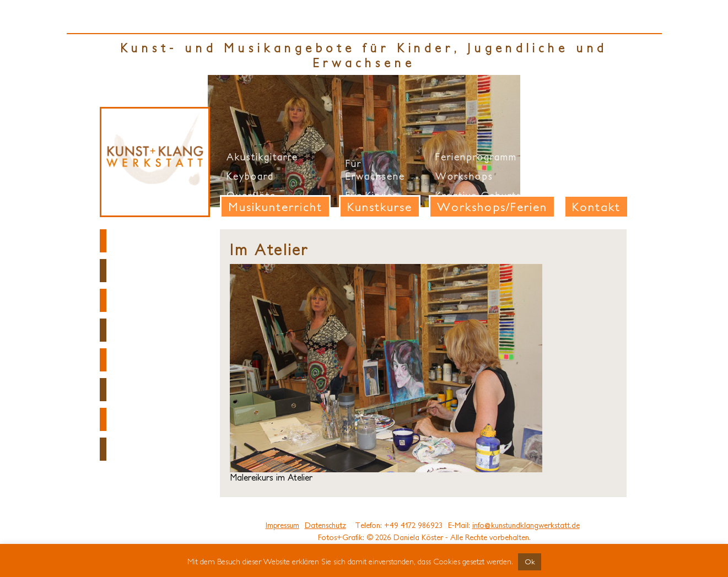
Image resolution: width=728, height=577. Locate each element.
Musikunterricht (275, 207)
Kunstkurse (380, 207)
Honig (129, 449)
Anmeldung (144, 330)
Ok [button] (530, 562)
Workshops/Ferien (492, 207)
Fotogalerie (146, 300)
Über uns (138, 271)
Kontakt (596, 207)
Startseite (141, 241)
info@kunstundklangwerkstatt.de (526, 525)
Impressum (282, 525)
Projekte (136, 360)
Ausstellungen (152, 390)
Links (126, 419)
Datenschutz (325, 525)
